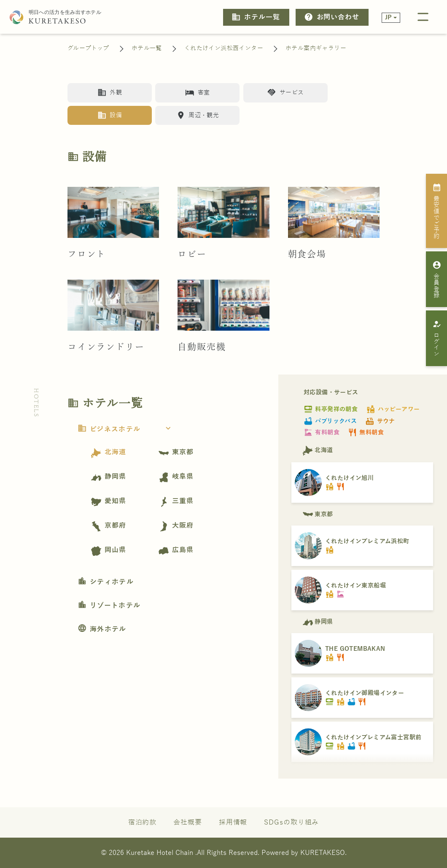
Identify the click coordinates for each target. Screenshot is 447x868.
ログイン (437, 338)
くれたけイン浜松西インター (224, 48)
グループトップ (88, 48)
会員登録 (437, 279)
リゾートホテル (109, 606)
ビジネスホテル (127, 429)
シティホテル (106, 582)
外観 (110, 93)
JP (389, 18)
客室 (197, 93)
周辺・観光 (198, 115)
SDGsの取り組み (291, 822)
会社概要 (188, 822)
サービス (285, 93)
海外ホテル (102, 629)
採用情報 (233, 822)
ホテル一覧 (256, 17)
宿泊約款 (143, 822)
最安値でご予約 (437, 211)
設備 (110, 115)
